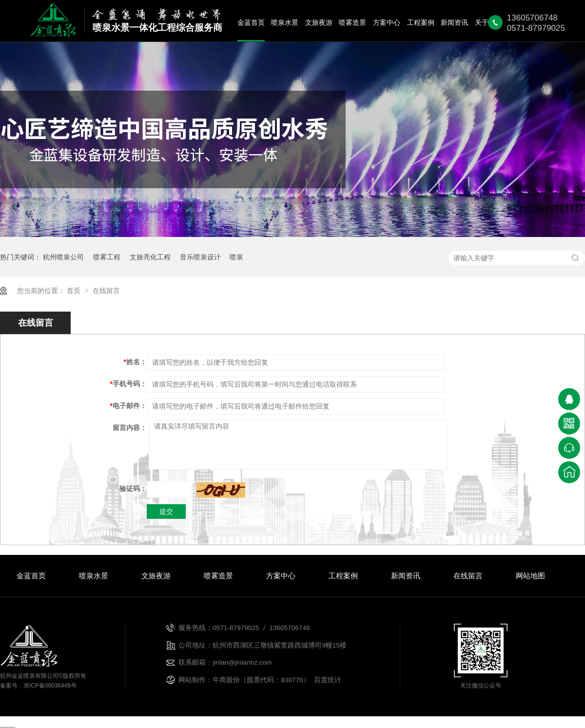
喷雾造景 (352, 23)
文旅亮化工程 (150, 257)
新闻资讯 (454, 23)
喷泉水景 (285, 23)
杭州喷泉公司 (63, 257)
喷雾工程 (107, 257)
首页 (75, 291)
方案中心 (387, 23)
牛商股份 (226, 680)
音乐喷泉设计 (200, 257)
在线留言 (106, 291)
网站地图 (530, 576)
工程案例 (421, 23)
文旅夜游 (319, 23)
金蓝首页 (251, 23)
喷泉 (236, 257)
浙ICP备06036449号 (50, 686)
